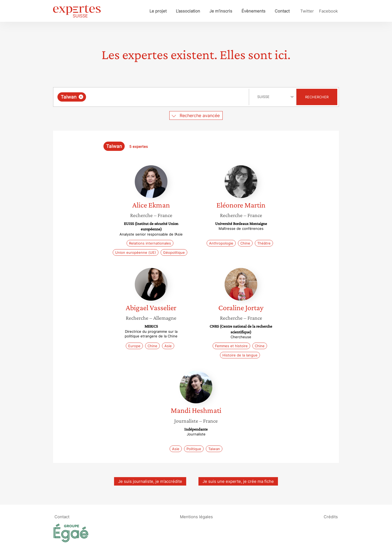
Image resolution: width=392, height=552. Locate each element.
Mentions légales (196, 517)
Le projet (158, 11)
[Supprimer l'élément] (81, 97)
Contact (282, 11)
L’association (188, 11)
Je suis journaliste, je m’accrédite (150, 481)
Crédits (331, 517)
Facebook (328, 11)
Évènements (253, 11)
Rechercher (317, 97)
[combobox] (152, 97)
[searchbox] (143, 97)
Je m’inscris (221, 11)
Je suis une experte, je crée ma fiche (238, 481)
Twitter (307, 11)
